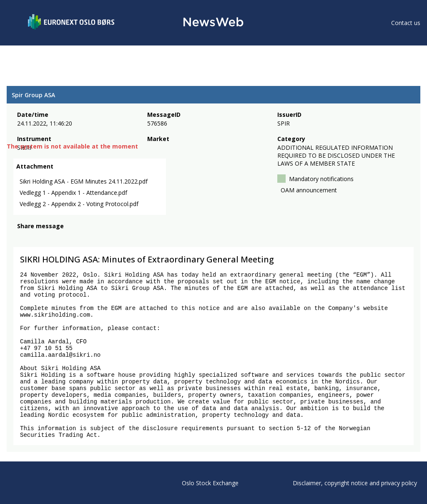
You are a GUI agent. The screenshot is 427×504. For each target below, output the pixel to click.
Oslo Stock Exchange (210, 483)
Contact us (406, 23)
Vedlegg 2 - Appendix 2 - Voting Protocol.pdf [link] (79, 204)
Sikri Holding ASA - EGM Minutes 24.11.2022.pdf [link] (84, 181)
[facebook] (22, 237)
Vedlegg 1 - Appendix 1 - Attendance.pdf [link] (73, 193)
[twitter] (35, 237)
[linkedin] (50, 237)
